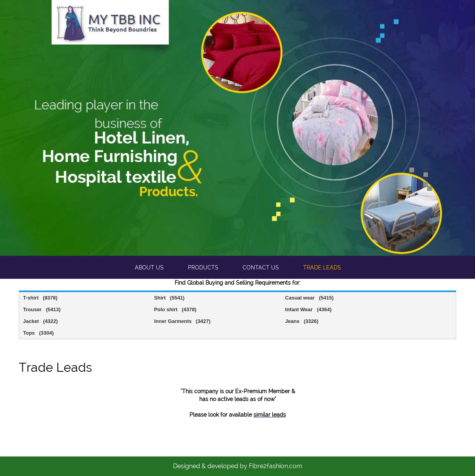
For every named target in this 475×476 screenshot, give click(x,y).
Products (203, 267)
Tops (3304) (38, 333)
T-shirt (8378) (40, 298)
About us (149, 267)
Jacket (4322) (40, 321)
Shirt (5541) (169, 298)
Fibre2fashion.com (276, 466)
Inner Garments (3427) (182, 321)
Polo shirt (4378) (175, 309)
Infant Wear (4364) (308, 309)
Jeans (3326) (302, 321)
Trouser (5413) (42, 309)
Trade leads (322, 267)
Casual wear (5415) (309, 298)
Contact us (261, 267)
